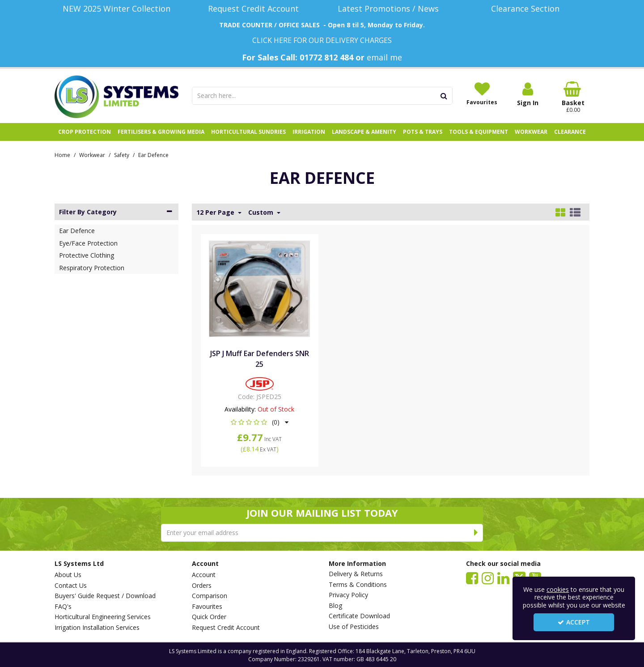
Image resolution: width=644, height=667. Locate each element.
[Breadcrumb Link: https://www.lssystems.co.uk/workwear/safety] (122, 155)
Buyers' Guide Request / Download (105, 596)
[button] (260, 422)
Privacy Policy (348, 595)
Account (204, 575)
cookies (558, 589)
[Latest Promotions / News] (391, 9)
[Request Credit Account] (254, 9)
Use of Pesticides (354, 627)
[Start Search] (444, 96)
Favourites (207, 607)
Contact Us (71, 586)
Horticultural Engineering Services (103, 617)
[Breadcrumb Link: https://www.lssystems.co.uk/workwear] (92, 155)
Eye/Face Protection (88, 243)
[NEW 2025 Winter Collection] (117, 9)
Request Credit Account (226, 628)
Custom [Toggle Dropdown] (262, 212)
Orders (202, 586)
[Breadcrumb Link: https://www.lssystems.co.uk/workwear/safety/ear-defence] (153, 155)
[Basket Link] (573, 98)
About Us (68, 575)
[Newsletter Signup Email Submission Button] (476, 533)
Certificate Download (359, 616)
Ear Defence (77, 231)
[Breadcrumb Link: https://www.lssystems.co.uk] (62, 155)
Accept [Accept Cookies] (574, 622)
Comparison (210, 596)
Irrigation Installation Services (97, 628)
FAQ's (63, 607)
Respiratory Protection (92, 268)
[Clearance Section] (528, 9)
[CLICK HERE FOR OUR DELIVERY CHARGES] (322, 40)
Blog (335, 606)
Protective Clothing (87, 255)
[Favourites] (482, 93)
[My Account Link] (528, 94)
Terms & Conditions (358, 585)
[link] (472, 578)
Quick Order (209, 617)
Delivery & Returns (356, 574)
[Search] (314, 96)
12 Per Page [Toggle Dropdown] (216, 212)
